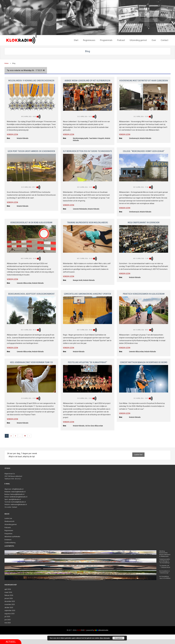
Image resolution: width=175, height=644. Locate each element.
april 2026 (8, 594)
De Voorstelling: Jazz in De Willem (165, 582)
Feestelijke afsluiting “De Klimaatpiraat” (87, 362)
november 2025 (10, 609)
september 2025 (10, 615)
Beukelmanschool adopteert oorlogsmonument (31, 293)
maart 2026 (8, 597)
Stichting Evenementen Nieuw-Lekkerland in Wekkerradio (164, 554)
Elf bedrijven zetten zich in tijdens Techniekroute (87, 151)
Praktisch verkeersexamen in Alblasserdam (144, 293)
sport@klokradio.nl (15, 499)
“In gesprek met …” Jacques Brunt (164, 570)
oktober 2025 (9, 612)
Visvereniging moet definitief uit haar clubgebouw (144, 80)
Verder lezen (12, 134)
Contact (14, 507)
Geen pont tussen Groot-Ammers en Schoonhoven (31, 151)
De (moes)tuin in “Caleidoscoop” (165, 576)
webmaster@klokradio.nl (19, 504)
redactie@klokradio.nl (18, 491)
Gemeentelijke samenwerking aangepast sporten (87, 293)
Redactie (7, 491)
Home (6, 63)
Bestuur (7, 494)
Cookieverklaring (10, 542)
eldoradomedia (103, 635)
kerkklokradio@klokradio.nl (19, 496)
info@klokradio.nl (18, 489)
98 (25, 435)
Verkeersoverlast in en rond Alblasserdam (31, 222)
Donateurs (8, 539)
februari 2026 (9, 600)
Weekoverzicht (9, 521)
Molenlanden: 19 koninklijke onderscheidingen (31, 80)
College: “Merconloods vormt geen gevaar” (144, 151)
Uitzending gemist (11, 524)
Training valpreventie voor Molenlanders (87, 222)
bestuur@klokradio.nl (17, 494)
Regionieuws (9, 530)
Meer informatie (105, 638)
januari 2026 (9, 603)
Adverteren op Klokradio (12, 536)
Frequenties (8, 533)
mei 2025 (8, 627)
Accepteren (118, 638)
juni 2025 (8, 624)
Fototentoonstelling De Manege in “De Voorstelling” (165, 563)
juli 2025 (7, 621)
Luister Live (8, 518)
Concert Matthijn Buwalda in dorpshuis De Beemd (144, 362)
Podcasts (8, 527)
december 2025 (10, 606)
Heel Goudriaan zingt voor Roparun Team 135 (31, 362)
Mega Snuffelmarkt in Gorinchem (144, 222)
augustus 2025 (9, 618)
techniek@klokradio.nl (18, 502)
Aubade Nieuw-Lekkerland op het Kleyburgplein (87, 80)
